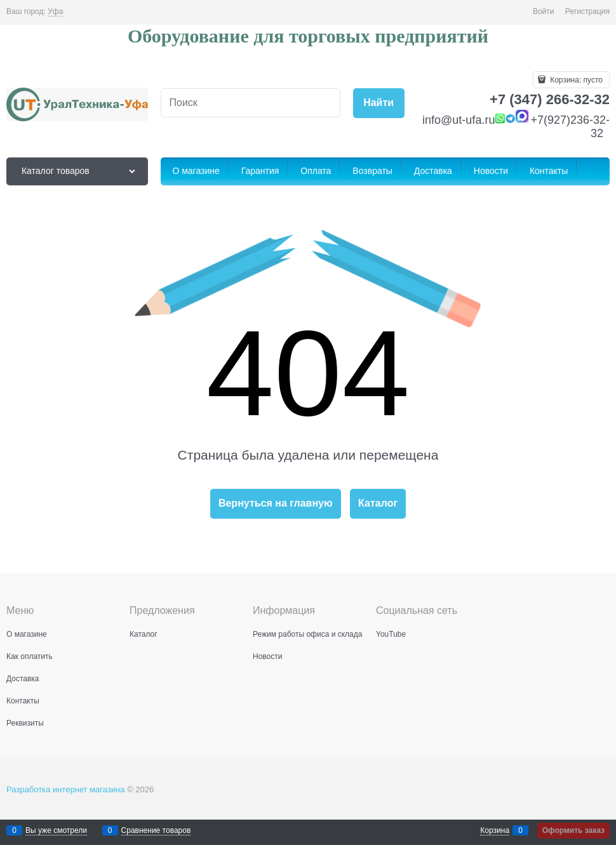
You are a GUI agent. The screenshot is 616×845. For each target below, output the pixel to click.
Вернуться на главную (276, 503)
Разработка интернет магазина (66, 789)
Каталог (378, 503)
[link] (55, 12)
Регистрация (587, 11)
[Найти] (379, 103)
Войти (544, 11)
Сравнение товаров (156, 831)
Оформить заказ (573, 830)
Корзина (495, 831)
